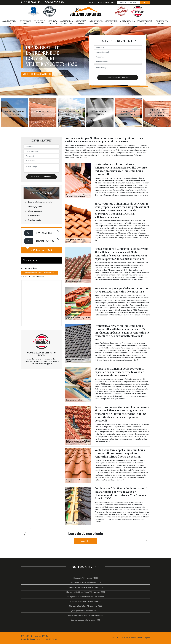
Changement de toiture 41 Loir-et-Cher (96, 22)
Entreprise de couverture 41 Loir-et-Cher (10, 22)
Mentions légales (144, 638)
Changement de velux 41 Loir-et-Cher (25, 22)
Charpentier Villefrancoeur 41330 (86, 578)
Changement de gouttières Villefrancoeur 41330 (85, 587)
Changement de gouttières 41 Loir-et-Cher (161, 22)
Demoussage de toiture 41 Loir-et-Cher (112, 22)
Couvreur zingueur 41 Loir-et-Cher (53, 22)
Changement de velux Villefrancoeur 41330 (85, 583)
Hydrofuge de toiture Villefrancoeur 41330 (86, 611)
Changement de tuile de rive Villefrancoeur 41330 (86, 597)
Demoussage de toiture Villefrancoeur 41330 (85, 601)
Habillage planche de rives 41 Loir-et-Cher (67, 22)
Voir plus (86, 541)
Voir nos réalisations (37, 74)
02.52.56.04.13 (31, 2)
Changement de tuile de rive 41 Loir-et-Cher (128, 22)
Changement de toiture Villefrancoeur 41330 (86, 606)
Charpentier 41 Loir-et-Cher (39, 22)
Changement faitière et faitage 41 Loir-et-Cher (144, 22)
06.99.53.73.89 (54, 2)
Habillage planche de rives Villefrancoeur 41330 (86, 615)
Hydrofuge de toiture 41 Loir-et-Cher (81, 22)
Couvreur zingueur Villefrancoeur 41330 (86, 620)
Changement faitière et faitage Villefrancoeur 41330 (86, 592)
